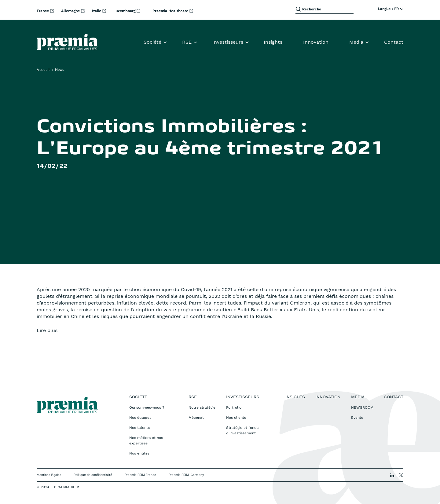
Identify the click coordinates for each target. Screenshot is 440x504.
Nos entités (139, 453)
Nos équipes (140, 418)
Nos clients (236, 418)
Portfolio (234, 407)
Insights (273, 42)
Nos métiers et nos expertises (146, 440)
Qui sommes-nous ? (147, 407)
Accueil (43, 70)
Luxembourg (125, 11)
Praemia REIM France (140, 475)
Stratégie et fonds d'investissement (242, 430)
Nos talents (139, 428)
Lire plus (47, 330)
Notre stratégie (202, 407)
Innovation (316, 42)
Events (357, 418)
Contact (394, 42)
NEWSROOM (362, 407)
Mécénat (196, 418)
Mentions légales (49, 475)
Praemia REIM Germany (186, 475)
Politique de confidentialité (93, 475)
